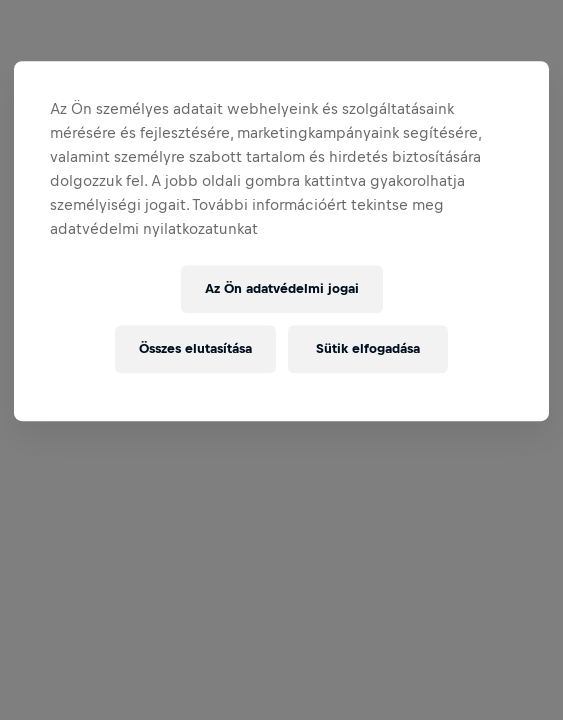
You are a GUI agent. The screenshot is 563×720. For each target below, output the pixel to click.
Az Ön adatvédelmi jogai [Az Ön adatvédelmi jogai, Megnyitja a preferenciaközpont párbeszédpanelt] (282, 288)
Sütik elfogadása (368, 348)
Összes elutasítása (195, 348)
